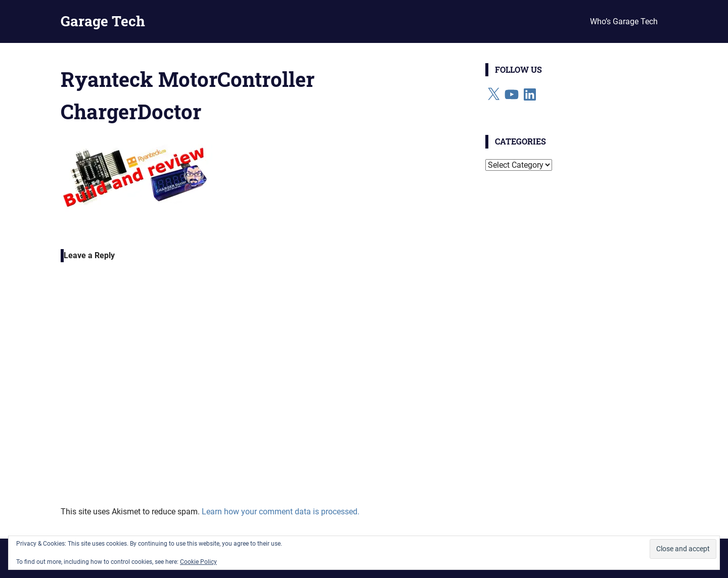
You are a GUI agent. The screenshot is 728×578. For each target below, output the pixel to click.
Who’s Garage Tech (624, 21)
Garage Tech (103, 21)
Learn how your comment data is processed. (281, 512)
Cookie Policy (198, 562)
